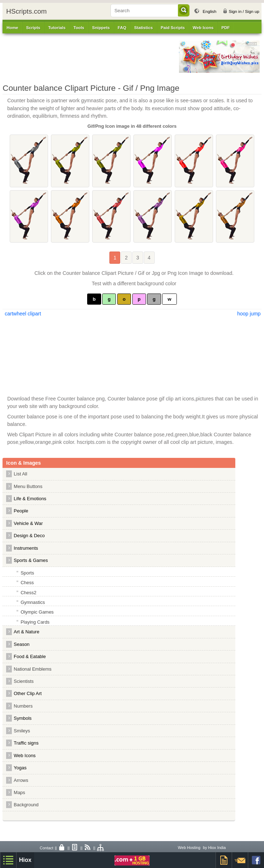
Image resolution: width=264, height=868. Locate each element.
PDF (225, 27)
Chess (27, 583)
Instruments (26, 548)
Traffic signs (26, 743)
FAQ (122, 27)
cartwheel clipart (22, 314)
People (21, 511)
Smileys (22, 731)
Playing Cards (35, 622)
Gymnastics (33, 602)
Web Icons (25, 756)
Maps (19, 792)
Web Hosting (189, 848)
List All (20, 474)
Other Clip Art (28, 693)
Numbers (25, 706)
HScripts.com (26, 11)
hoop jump (249, 314)
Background (26, 805)
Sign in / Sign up (244, 11)
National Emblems (32, 669)
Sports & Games (31, 560)
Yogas (20, 768)
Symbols (23, 718)
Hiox (25, 860)
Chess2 (28, 593)
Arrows (21, 780)
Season (22, 644)
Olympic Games (37, 612)
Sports (27, 573)
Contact (47, 848)
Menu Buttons (28, 486)
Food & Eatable (30, 656)
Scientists (23, 681)
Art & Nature (26, 632)
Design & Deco (29, 536)
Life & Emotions (30, 499)
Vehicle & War (28, 523)
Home (12, 27)
